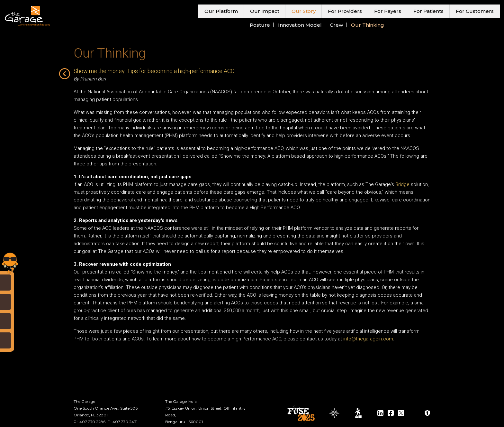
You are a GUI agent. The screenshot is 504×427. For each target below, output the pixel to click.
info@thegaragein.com (368, 339)
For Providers (345, 11)
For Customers (475, 11)
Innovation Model (300, 25)
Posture (260, 25)
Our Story (304, 11)
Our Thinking (368, 25)
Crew (336, 25)
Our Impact (265, 11)
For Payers (388, 11)
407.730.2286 (92, 422)
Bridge (402, 184)
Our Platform (221, 11)
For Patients (428, 11)
